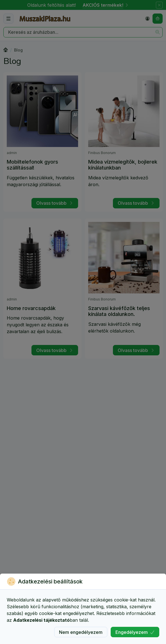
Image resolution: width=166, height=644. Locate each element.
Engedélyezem (135, 632)
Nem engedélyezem (81, 632)
